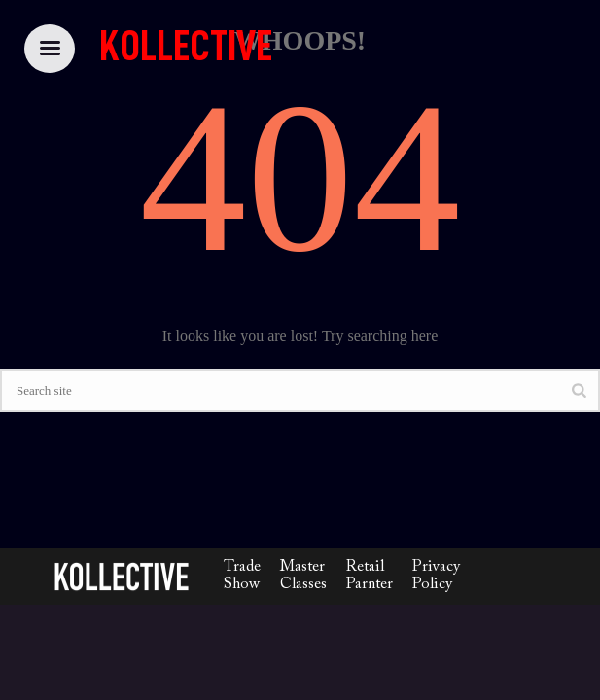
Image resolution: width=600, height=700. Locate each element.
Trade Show (242, 576)
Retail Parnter (370, 576)
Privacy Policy (436, 576)
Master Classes (303, 576)
